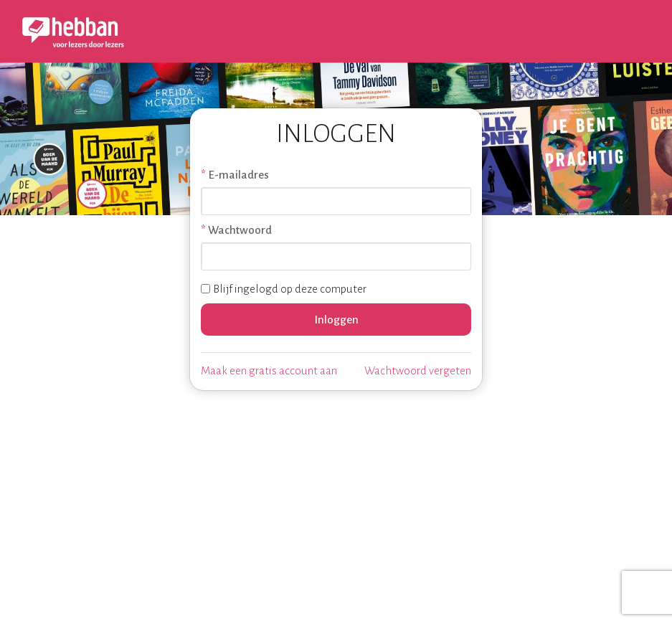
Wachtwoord (240, 230)
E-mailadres (238, 175)
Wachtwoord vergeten (418, 370)
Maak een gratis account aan (269, 370)
